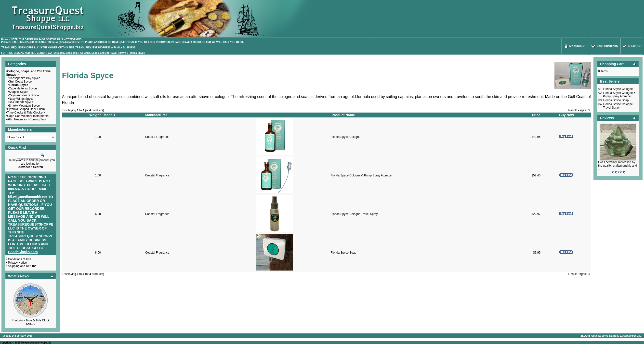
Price (536, 115)
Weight (95, 115)
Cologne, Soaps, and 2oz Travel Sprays (103, 53)
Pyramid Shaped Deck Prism (26, 109)
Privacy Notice (18, 263)
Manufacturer (156, 115)
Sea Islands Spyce (21, 102)
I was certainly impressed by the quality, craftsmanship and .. (618, 166)
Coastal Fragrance (157, 137)
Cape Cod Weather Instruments (28, 116)
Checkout (632, 46)
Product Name (343, 115)
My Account (575, 46)
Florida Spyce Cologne (346, 137)
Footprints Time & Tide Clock (31, 320)
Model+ (110, 115)
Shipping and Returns (22, 266)
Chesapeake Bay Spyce (25, 78)
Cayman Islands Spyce (24, 95)
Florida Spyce (137, 53)
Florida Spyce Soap (344, 253)
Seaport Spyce (19, 92)
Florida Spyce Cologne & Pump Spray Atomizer (362, 175)
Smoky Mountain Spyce (24, 106)
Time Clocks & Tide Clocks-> (26, 113)
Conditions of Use (20, 259)
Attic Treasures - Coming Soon (27, 119)
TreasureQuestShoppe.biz (36, 343)
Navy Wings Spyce (21, 99)
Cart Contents (605, 46)
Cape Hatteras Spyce (23, 88)
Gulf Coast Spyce (20, 82)
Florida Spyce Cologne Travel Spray (354, 214)
